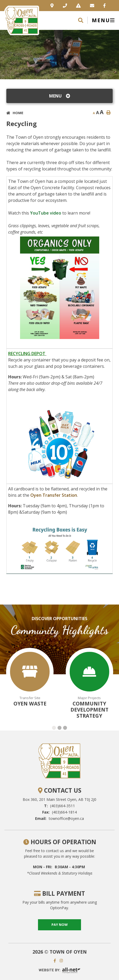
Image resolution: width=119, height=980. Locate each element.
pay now (59, 925)
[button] (54, 728)
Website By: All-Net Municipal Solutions (60, 970)
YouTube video (46, 213)
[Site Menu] (59, 96)
